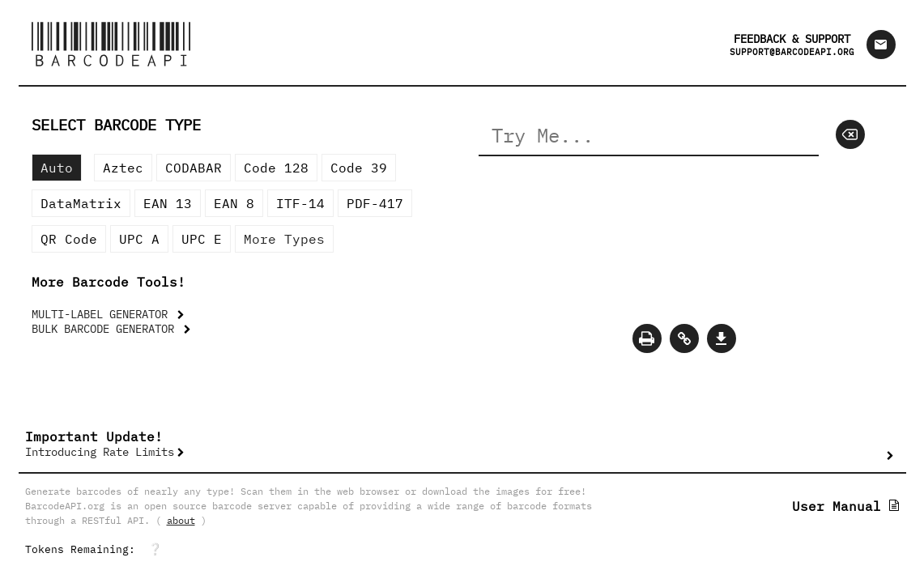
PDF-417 (375, 203)
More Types (284, 239)
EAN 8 (234, 203)
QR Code (69, 239)
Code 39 (359, 168)
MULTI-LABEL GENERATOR (103, 314)
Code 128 (276, 168)
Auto (57, 168)
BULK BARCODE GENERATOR (106, 329)
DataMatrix (81, 203)
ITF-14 (300, 203)
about (181, 520)
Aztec (123, 168)
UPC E (202, 239)
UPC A (139, 239)
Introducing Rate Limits (100, 452)
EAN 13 (168, 203)
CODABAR (194, 168)
